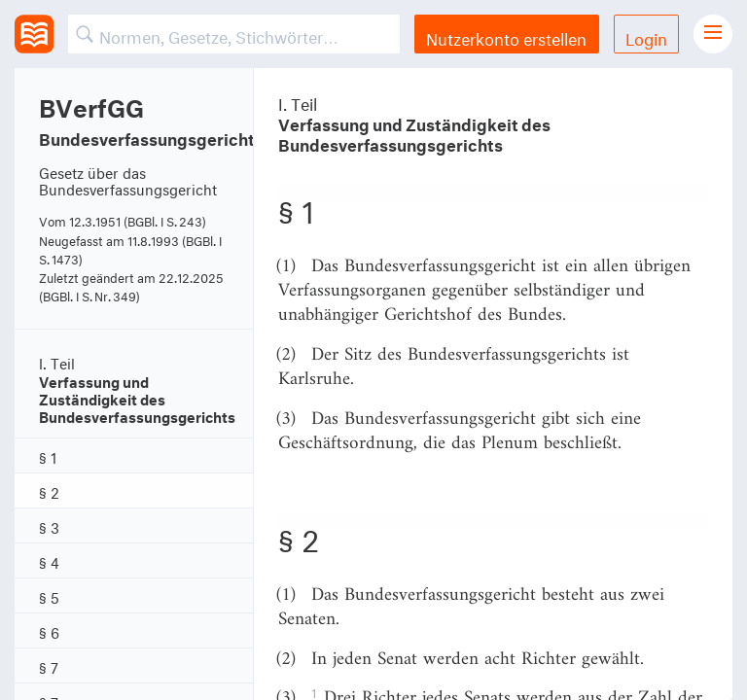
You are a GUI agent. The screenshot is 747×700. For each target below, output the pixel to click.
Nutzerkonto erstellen (506, 36)
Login (646, 36)
